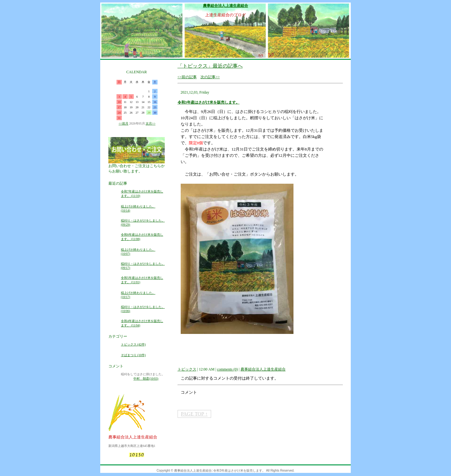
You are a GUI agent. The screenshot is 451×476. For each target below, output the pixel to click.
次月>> (150, 123)
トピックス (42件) (133, 344)
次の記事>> (210, 77)
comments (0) (227, 369)
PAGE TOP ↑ (194, 414)
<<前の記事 (187, 77)
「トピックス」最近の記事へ (210, 66)
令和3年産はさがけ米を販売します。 (209, 102)
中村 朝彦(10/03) (146, 379)
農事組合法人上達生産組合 (225, 6)
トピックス (187, 369)
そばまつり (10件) (133, 355)
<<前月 (124, 123)
